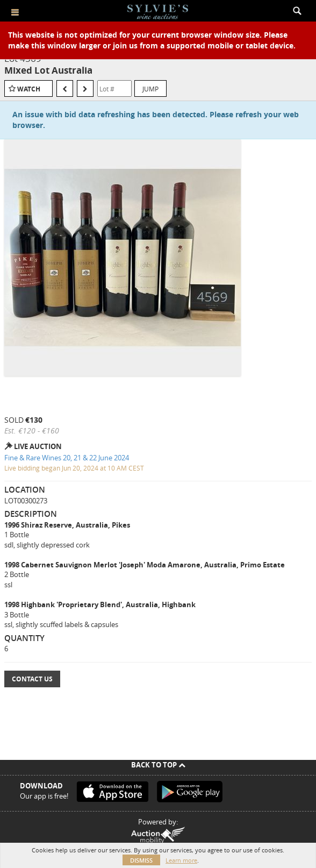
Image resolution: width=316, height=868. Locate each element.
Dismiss (141, 860)
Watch (29, 89)
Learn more (181, 860)
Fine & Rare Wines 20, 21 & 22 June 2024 (67, 458)
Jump (150, 89)
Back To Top (158, 765)
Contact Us (32, 679)
